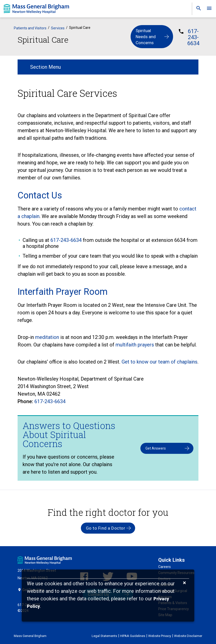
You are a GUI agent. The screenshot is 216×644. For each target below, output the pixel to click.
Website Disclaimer (188, 636)
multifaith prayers (135, 345)
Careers (165, 567)
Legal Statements (104, 636)
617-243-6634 (193, 37)
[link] (197, 9)
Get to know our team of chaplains (159, 362)
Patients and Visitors (30, 28)
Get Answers (156, 448)
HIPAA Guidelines (133, 636)
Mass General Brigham (30, 636)
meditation (47, 337)
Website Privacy (160, 636)
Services (58, 28)
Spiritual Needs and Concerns (146, 37)
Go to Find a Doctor (106, 528)
